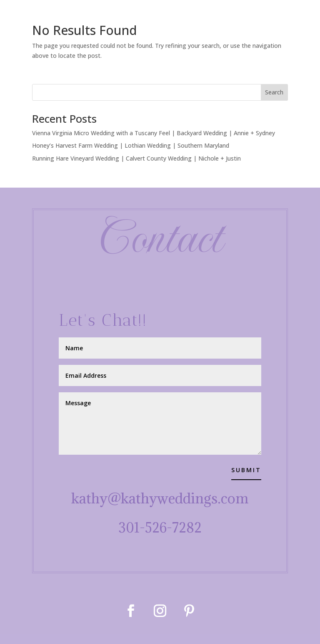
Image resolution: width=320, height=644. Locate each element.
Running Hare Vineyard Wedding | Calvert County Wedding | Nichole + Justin (136, 158)
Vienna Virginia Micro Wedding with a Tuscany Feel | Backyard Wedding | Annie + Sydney (154, 133)
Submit (246, 470)
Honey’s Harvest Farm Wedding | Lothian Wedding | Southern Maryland (131, 145)
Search (274, 92)
